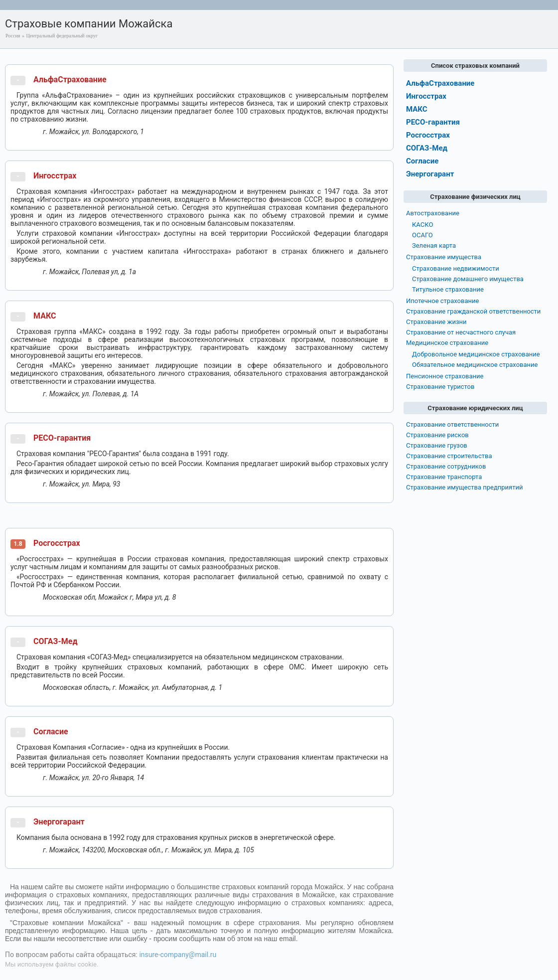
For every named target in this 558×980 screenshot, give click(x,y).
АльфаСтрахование (70, 80)
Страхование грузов (437, 445)
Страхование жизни (436, 322)
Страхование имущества (444, 257)
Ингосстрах (55, 176)
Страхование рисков (437, 435)
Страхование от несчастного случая (461, 332)
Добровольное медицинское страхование (476, 354)
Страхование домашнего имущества (468, 279)
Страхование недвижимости (456, 268)
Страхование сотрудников (446, 466)
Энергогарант (59, 822)
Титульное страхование (448, 289)
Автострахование (433, 213)
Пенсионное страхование (445, 376)
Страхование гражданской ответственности (473, 311)
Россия (13, 36)
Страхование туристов (440, 387)
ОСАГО (422, 235)
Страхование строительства (449, 456)
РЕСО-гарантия (62, 438)
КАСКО (422, 225)
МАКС (45, 316)
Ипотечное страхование (442, 301)
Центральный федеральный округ (62, 36)
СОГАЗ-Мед (56, 641)
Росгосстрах (57, 543)
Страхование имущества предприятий (465, 487)
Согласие (51, 732)
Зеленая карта (434, 245)
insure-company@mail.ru (178, 955)
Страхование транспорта (444, 477)
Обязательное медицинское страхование (475, 365)
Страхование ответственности (452, 424)
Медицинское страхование (447, 343)
